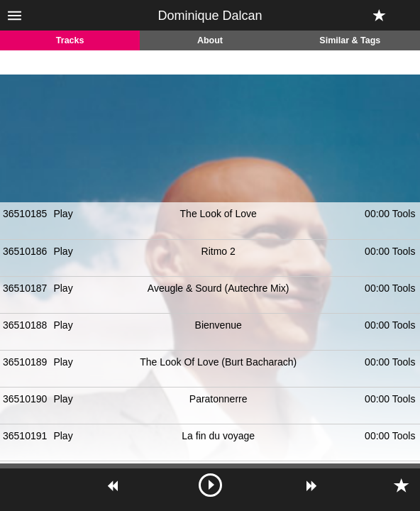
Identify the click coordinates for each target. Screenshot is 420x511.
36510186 (25, 251)
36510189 (25, 362)
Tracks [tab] (70, 40)
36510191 (25, 436)
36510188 (25, 325)
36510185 (25, 214)
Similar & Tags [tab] (350, 40)
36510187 (25, 288)
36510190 (25, 399)
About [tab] (210, 40)
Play (63, 214)
